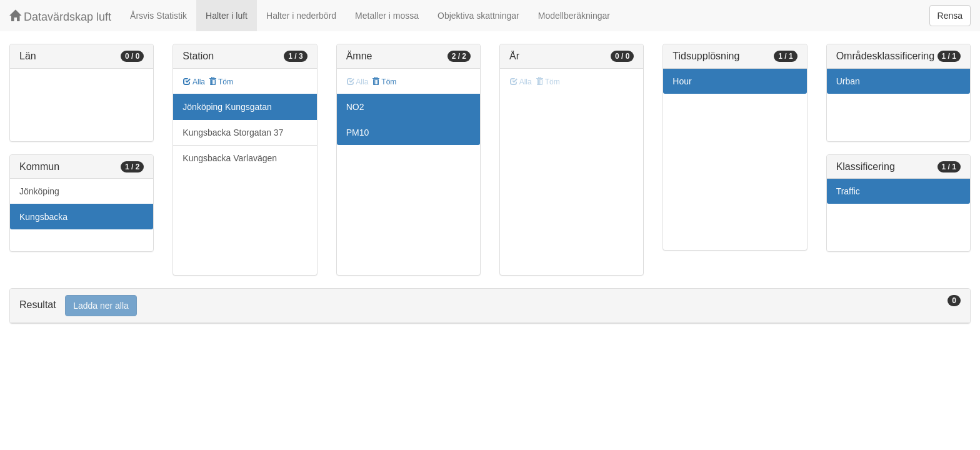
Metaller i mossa (387, 16)
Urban (848, 81)
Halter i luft (227, 16)
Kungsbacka (43, 217)
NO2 (355, 107)
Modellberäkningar (574, 16)
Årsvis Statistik (158, 16)
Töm (221, 82)
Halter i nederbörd (301, 16)
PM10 (358, 132)
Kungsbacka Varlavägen (230, 158)
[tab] (490, 306)
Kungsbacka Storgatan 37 (233, 132)
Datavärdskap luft (60, 17)
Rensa (950, 16)
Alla (194, 82)
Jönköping (39, 191)
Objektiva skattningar (478, 16)
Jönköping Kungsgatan (227, 107)
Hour (682, 81)
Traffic (848, 191)
